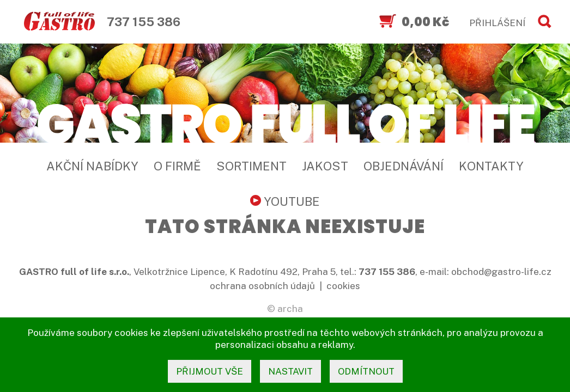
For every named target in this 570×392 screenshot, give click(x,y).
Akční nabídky (92, 166)
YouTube (285, 201)
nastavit (290, 371)
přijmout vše (210, 371)
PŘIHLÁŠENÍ (497, 23)
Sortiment (251, 166)
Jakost (325, 166)
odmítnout (366, 371)
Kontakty (491, 166)
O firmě (177, 166)
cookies (343, 286)
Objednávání (404, 166)
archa (290, 309)
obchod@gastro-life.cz (501, 272)
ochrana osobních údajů (262, 286)
